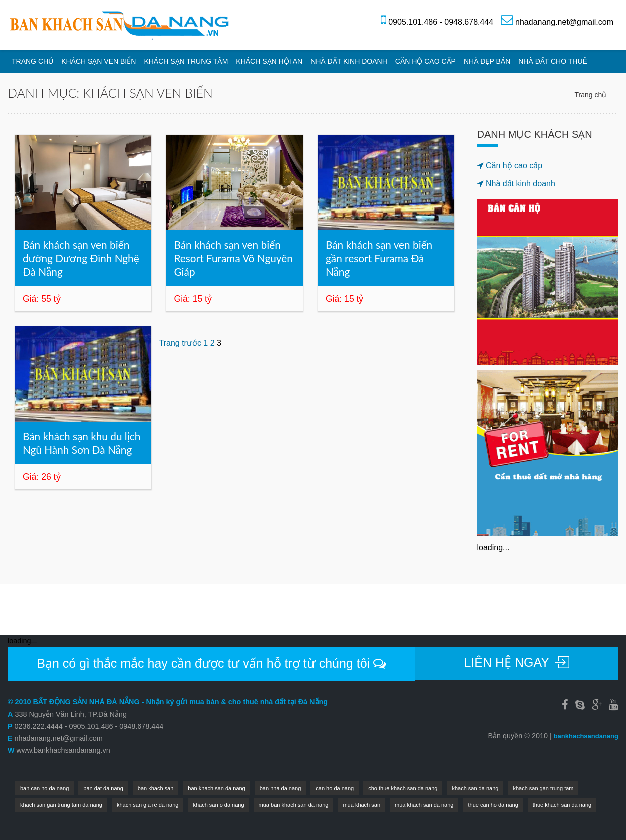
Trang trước (180, 343)
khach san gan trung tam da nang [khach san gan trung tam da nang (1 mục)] (61, 805)
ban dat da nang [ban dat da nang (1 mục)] (103, 788)
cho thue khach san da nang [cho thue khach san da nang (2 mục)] (403, 788)
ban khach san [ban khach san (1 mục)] (156, 788)
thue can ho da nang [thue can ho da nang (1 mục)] (493, 805)
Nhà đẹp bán (487, 61)
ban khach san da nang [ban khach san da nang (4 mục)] (216, 788)
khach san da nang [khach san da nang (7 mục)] (475, 788)
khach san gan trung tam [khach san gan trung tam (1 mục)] (543, 788)
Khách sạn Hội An (269, 61)
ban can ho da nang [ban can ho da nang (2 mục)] (44, 788)
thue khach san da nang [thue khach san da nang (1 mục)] (562, 805)
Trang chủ (32, 61)
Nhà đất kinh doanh (349, 61)
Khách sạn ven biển (98, 61)
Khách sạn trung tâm (186, 61)
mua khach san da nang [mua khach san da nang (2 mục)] (424, 805)
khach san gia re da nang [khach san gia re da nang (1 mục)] (148, 805)
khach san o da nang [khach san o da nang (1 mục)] (218, 805)
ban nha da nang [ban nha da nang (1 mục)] (281, 788)
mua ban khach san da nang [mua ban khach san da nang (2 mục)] (294, 805)
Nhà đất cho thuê (553, 61)
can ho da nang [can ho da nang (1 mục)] (335, 788)
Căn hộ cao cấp (425, 61)
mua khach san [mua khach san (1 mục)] (361, 805)
